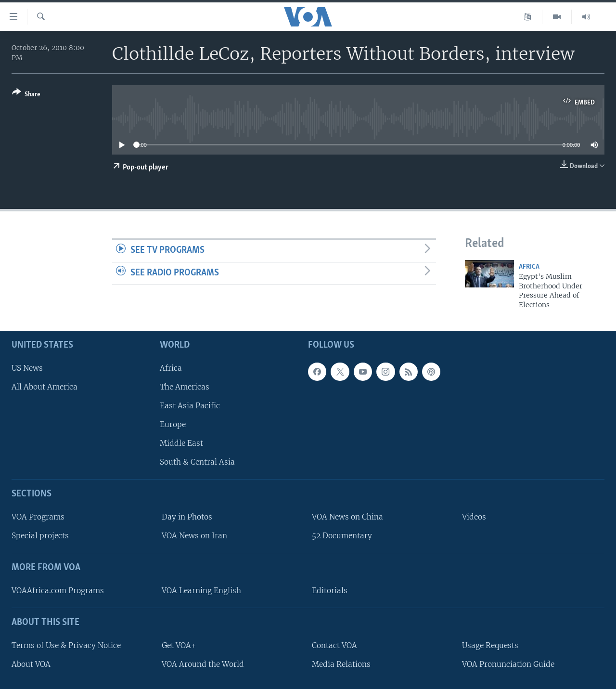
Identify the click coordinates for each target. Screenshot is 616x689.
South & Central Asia (197, 462)
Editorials (330, 591)
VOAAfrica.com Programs (58, 591)
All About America (45, 387)
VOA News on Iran (194, 536)
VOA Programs (38, 517)
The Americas (185, 387)
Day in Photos (187, 517)
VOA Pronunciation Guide (508, 664)
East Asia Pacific (190, 406)
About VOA (31, 664)
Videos (474, 517)
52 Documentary (342, 536)
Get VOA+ (179, 645)
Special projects (40, 536)
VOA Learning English (201, 591)
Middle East (181, 443)
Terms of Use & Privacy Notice (66, 645)
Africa (529, 267)
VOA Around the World (203, 664)
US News (27, 368)
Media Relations (341, 664)
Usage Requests (490, 645)
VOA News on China (347, 517)
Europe (173, 424)
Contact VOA (334, 645)
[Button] (26, 95)
